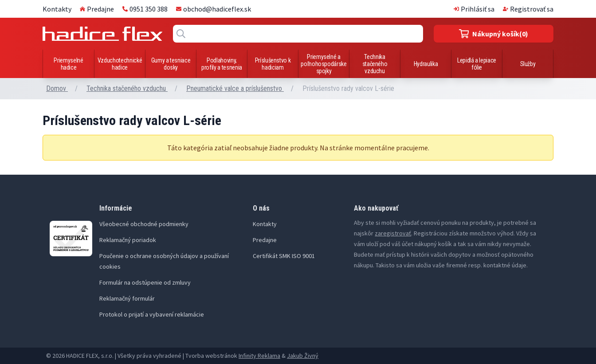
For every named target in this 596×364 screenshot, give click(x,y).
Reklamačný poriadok (128, 240)
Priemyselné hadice (68, 64)
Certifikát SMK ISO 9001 (284, 256)
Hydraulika (426, 64)
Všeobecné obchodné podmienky (144, 224)
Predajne (97, 9)
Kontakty (57, 9)
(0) (494, 34)
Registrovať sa (528, 9)
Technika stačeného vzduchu (375, 64)
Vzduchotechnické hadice (120, 64)
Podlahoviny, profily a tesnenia (222, 64)
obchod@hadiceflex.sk (214, 9)
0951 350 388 (145, 9)
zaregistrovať (393, 233)
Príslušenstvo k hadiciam (273, 64)
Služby (528, 64)
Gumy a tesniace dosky (171, 64)
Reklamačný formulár (127, 298)
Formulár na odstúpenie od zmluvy (145, 282)
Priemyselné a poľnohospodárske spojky (323, 64)
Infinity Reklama (259, 356)
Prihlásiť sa (474, 9)
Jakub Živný (303, 356)
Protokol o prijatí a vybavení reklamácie (152, 314)
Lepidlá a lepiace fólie (477, 64)
